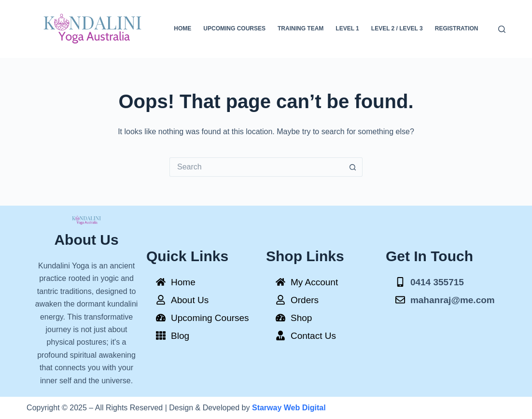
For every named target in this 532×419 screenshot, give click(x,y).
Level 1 (347, 28)
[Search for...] (256, 167)
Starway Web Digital (289, 408)
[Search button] (353, 167)
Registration (457, 28)
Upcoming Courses (234, 28)
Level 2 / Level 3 (397, 28)
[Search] (502, 29)
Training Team (301, 28)
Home (182, 28)
